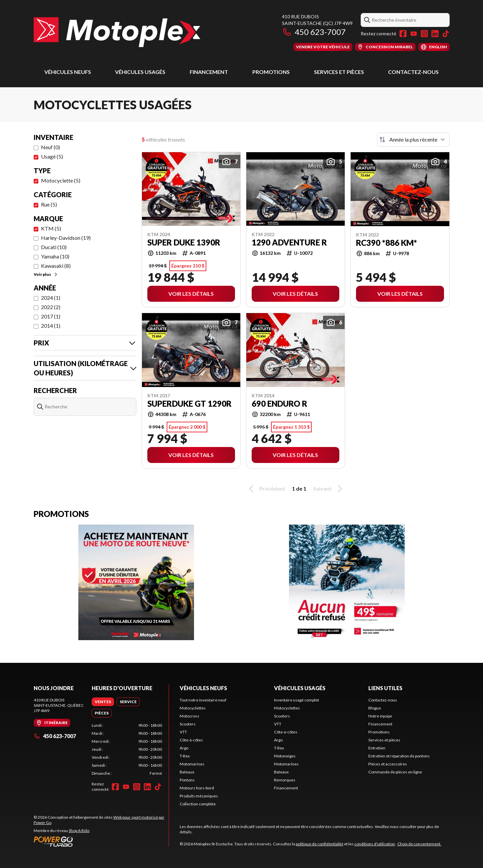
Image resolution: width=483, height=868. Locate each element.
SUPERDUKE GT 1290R (189, 404)
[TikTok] (446, 34)
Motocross (189, 716)
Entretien (377, 748)
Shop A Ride (79, 831)
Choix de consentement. (419, 844)
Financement (209, 72)
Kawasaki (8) (56, 266)
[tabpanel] (127, 749)
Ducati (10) (54, 247)
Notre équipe (380, 716)
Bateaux (187, 772)
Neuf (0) (50, 147)
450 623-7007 (314, 32)
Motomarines (192, 764)
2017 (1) (51, 316)
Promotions (271, 72)
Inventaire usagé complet (296, 700)
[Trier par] (413, 140)
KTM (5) (51, 228)
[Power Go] (101, 841)
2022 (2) (51, 307)
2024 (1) (51, 298)
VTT (183, 732)
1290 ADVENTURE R (289, 242)
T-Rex (185, 756)
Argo (184, 748)
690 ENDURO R (279, 404)
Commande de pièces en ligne (395, 772)
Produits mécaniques (199, 796)
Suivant (329, 489)
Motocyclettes (193, 708)
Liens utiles (385, 688)
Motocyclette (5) (61, 180)
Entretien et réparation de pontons (399, 756)
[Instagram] (424, 34)
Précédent (266, 489)
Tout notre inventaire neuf (203, 700)
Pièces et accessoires (388, 764)
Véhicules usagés (140, 72)
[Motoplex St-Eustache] (117, 32)
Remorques (285, 780)
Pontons (187, 780)
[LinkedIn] (435, 34)
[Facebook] (403, 34)
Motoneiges (285, 756)
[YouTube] (414, 34)
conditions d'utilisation (375, 844)
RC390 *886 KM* (386, 243)
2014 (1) (51, 326)
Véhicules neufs (68, 72)
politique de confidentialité (319, 844)
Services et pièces (339, 72)
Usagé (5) (52, 156)
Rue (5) (49, 204)
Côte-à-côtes (191, 740)
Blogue (375, 708)
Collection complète (198, 804)
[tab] (103, 702)
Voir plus (46, 274)
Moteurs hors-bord (197, 788)
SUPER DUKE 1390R (184, 242)
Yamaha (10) (55, 256)
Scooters (188, 724)
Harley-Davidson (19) (66, 238)
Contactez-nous (413, 72)
